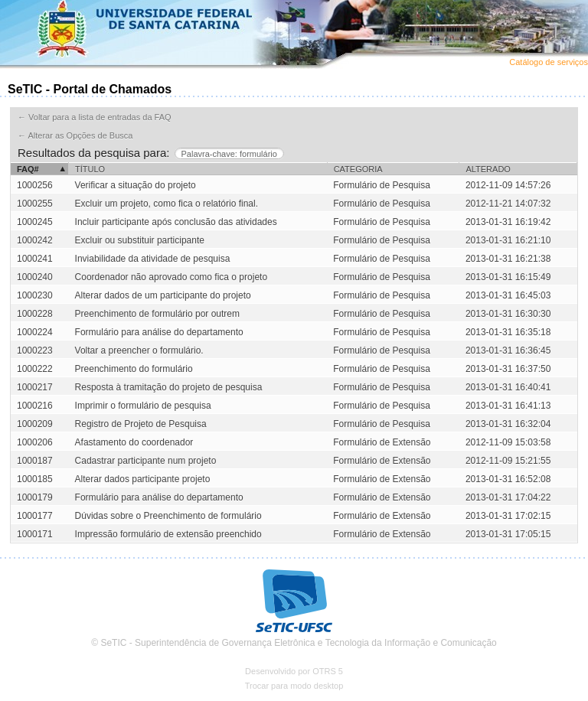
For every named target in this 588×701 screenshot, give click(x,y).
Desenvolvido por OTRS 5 (294, 671)
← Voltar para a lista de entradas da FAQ (95, 117)
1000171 (35, 534)
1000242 (35, 240)
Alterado (488, 169)
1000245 (35, 222)
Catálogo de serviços (549, 62)
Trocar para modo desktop (294, 686)
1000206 (35, 442)
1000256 (35, 185)
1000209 (35, 424)
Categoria (358, 169)
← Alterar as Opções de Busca (75, 135)
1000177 (35, 516)
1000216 (35, 406)
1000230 (35, 295)
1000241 (35, 259)
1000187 (35, 461)
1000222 (35, 369)
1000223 (35, 350)
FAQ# (28, 169)
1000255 (35, 204)
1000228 (35, 314)
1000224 (35, 332)
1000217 (35, 387)
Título (90, 169)
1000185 (35, 479)
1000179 (35, 497)
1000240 (35, 277)
